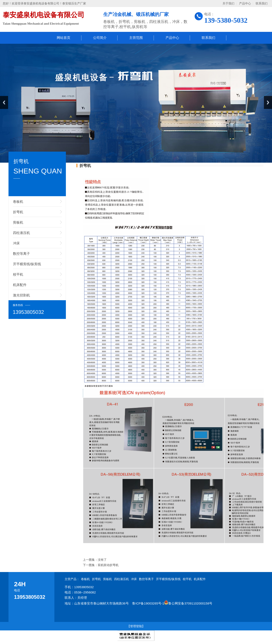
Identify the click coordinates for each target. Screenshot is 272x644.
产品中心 (245, 4)
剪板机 (18, 222)
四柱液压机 (21, 233)
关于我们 (228, 4)
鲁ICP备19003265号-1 (148, 603)
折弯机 (18, 212)
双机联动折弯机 (108, 565)
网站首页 (64, 38)
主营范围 (136, 38)
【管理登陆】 (136, 626)
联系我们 (262, 4)
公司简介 (100, 38)
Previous (4, 102)
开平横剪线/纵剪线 (27, 264)
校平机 (18, 274)
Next (268, 102)
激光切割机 (21, 295)
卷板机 (18, 202)
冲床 (16, 243)
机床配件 (20, 285)
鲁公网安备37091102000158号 (188, 603)
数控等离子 (21, 254)
